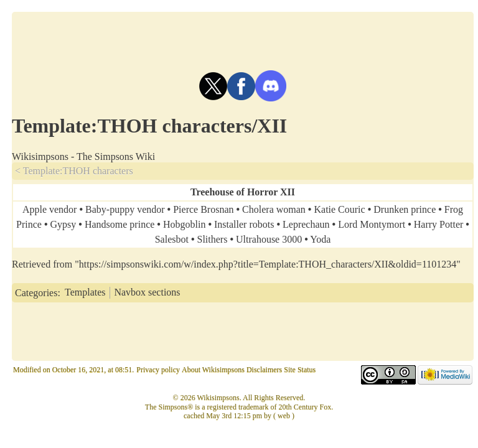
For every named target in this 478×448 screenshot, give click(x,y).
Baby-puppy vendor (125, 209)
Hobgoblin (184, 224)
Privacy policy (158, 370)
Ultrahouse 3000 (269, 239)
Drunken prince (405, 209)
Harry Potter (439, 224)
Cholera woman (274, 209)
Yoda (320, 239)
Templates (85, 292)
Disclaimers (264, 370)
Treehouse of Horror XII (243, 192)
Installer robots (244, 224)
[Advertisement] (243, 40)
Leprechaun (306, 224)
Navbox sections (147, 292)
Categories (36, 292)
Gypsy (63, 224)
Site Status (300, 370)
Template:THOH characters (78, 171)
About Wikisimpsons (213, 370)
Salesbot (172, 239)
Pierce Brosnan (203, 209)
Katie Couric (339, 209)
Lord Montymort (372, 224)
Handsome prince (119, 224)
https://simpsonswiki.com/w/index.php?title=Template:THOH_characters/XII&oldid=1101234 (268, 264)
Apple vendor (50, 209)
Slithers (213, 239)
